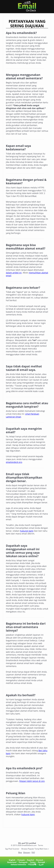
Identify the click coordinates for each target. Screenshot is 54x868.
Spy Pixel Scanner (12, 849)
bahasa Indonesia (18, 864)
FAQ (33, 852)
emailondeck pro (14, 462)
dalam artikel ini (14, 273)
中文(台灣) (32, 864)
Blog (20, 852)
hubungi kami (27, 531)
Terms (40, 845)
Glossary (27, 852)
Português (23, 862)
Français (21, 860)
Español (30, 860)
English (12, 860)
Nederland (12, 862)
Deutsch (40, 860)
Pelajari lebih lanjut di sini (32, 781)
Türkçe (33, 862)
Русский (41, 862)
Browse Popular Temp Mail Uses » (35, 849)
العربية (41, 864)
